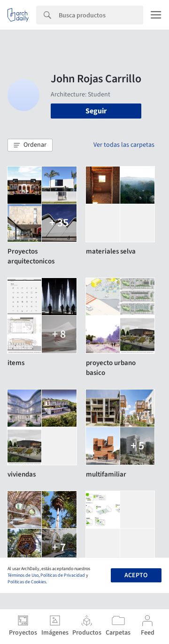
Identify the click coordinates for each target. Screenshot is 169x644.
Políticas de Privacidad (63, 575)
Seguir (96, 111)
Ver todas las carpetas (124, 145)
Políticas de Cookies (27, 582)
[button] (30, 145)
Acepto (136, 575)
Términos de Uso (23, 575)
